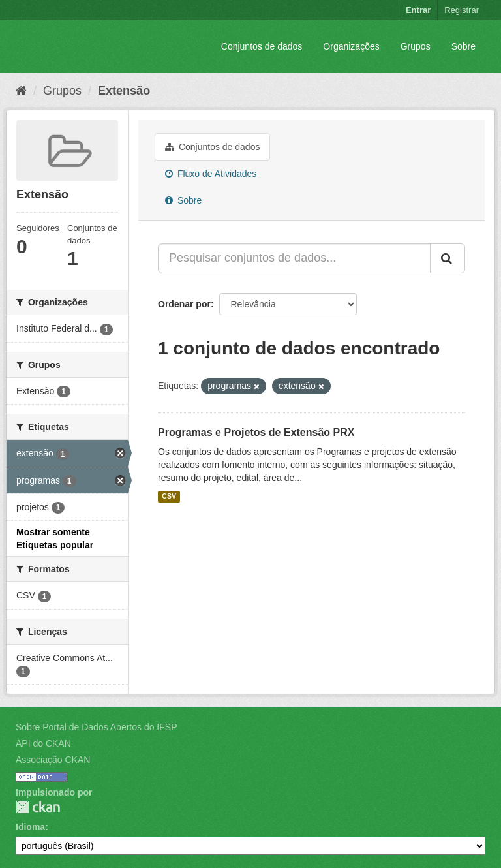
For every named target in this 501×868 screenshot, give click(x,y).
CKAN (38, 807)
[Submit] (448, 258)
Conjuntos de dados (262, 46)
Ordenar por (184, 304)
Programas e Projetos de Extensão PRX (256, 432)
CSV (169, 497)
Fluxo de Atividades (211, 174)
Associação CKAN (53, 760)
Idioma (30, 827)
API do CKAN (43, 743)
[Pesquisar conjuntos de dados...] (294, 258)
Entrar (418, 10)
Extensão (124, 91)
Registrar (462, 10)
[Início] (21, 91)
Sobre (463, 46)
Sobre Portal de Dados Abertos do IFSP (96, 727)
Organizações (351, 46)
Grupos (416, 46)
